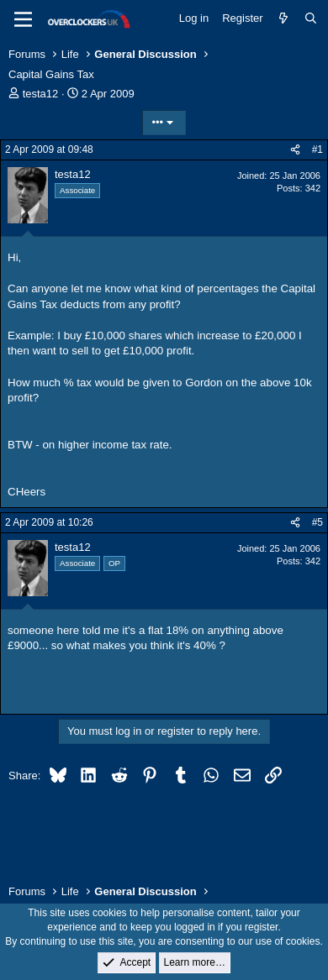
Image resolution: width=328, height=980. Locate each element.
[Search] (311, 18)
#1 (317, 149)
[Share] (295, 150)
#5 (317, 522)
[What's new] (284, 18)
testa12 (41, 94)
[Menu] (23, 19)
